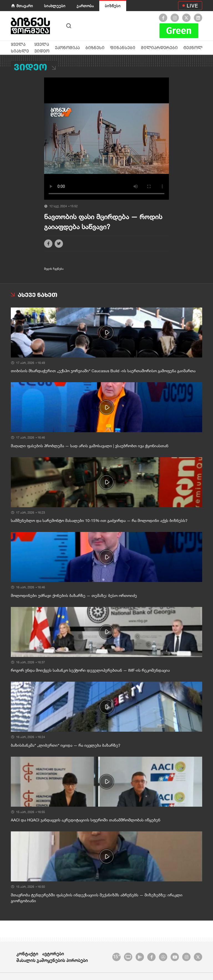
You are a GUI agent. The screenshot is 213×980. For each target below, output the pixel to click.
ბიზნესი (113, 6)
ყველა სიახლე (20, 48)
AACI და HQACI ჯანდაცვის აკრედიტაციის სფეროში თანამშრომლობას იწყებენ (86, 820)
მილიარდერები (159, 48)
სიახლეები (55, 6)
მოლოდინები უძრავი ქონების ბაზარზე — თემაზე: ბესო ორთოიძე (74, 596)
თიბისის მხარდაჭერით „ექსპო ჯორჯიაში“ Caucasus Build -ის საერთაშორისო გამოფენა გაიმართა (103, 371)
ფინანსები (123, 48)
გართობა (85, 6)
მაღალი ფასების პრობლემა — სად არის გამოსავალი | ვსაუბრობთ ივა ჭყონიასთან (90, 446)
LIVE (192, 6)
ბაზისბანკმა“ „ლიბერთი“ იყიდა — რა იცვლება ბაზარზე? (66, 745)
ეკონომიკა (67, 48)
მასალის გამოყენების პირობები (52, 960)
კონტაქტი (27, 953)
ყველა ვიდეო (42, 48)
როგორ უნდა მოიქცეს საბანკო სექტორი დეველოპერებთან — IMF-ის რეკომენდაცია (90, 670)
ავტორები (53, 953)
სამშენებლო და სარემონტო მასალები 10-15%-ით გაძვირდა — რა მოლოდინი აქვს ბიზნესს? (99, 521)
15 (117, 956)
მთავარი (25, 6)
